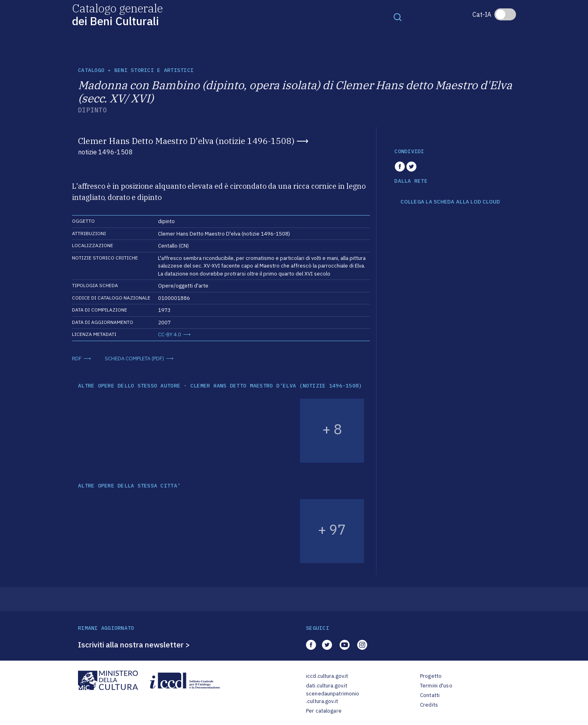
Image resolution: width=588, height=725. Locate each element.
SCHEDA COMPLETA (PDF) (134, 359)
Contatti (430, 695)
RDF (77, 359)
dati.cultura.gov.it (327, 686)
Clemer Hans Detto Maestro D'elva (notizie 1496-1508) (186, 141)
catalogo (91, 70)
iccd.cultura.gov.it (327, 676)
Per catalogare (324, 711)
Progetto (431, 676)
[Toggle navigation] (398, 17)
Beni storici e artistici (154, 70)
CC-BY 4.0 (170, 335)
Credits (429, 705)
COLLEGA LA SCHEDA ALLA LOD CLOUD (450, 202)
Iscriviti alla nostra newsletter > (134, 645)
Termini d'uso (436, 686)
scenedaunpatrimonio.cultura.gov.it (333, 698)
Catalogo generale (117, 14)
